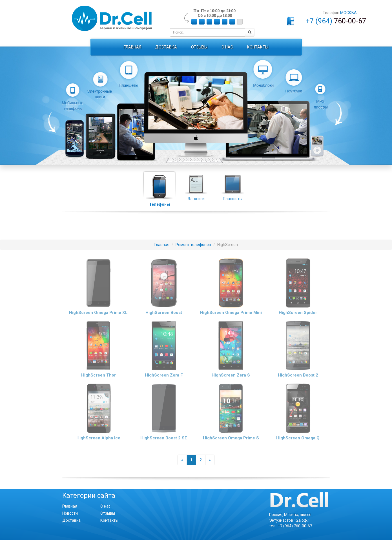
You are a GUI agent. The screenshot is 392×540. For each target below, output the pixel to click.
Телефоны (159, 185)
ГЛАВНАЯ (132, 47)
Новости (70, 513)
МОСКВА (348, 13)
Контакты (109, 520)
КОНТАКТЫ (258, 47)
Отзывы (108, 513)
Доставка (71, 520)
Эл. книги (196, 185)
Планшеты (233, 185)
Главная (70, 506)
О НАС (227, 47)
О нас (105, 506)
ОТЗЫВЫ (199, 47)
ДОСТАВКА (166, 47)
